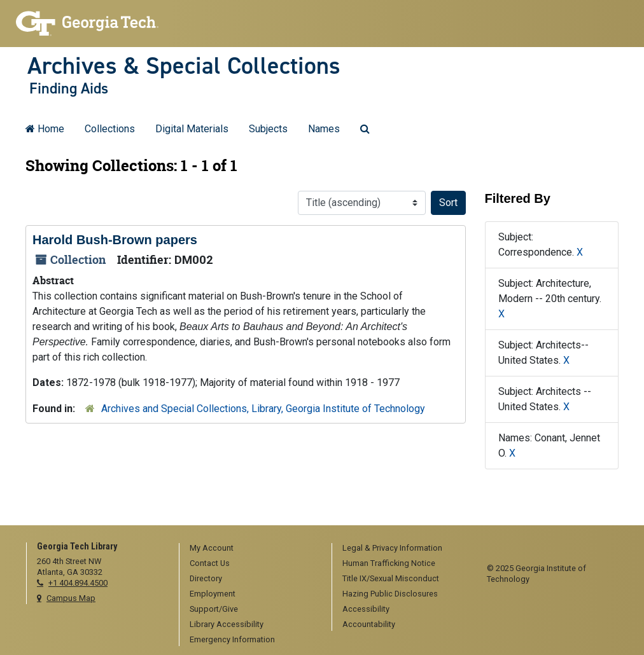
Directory (206, 578)
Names (324, 129)
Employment (213, 594)
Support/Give (214, 609)
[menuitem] (251, 549)
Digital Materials (192, 129)
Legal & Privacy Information (392, 548)
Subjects (268, 129)
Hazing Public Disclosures (390, 594)
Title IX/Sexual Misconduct (391, 578)
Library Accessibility (227, 624)
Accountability (369, 624)
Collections (110, 129)
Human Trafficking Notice (389, 563)
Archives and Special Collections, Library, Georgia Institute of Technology (263, 409)
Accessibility (366, 609)
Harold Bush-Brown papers (115, 240)
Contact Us (210, 563)
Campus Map (71, 598)
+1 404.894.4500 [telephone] (78, 583)
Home (45, 129)
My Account (212, 548)
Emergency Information (232, 639)
